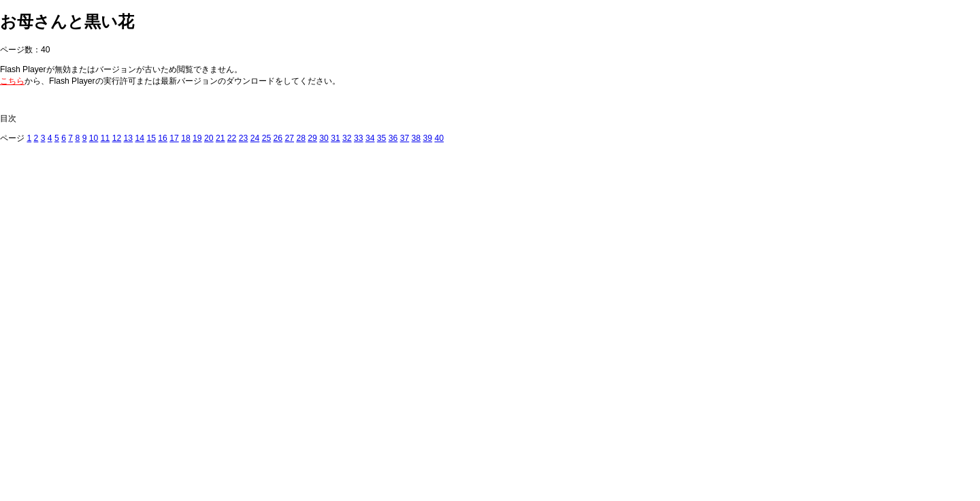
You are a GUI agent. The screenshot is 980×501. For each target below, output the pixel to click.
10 (94, 138)
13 (129, 138)
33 (359, 138)
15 (151, 138)
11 (105, 138)
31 (336, 138)
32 (347, 138)
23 (244, 138)
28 (301, 138)
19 (197, 138)
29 (312, 138)
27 (289, 138)
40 (439, 138)
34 (370, 138)
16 (163, 138)
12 (117, 138)
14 (140, 138)
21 (220, 138)
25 (267, 138)
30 (324, 138)
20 (209, 138)
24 (255, 138)
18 (186, 138)
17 (174, 138)
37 (405, 138)
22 (232, 138)
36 (393, 138)
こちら (12, 81)
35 (382, 138)
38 (416, 138)
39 (428, 138)
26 (278, 138)
